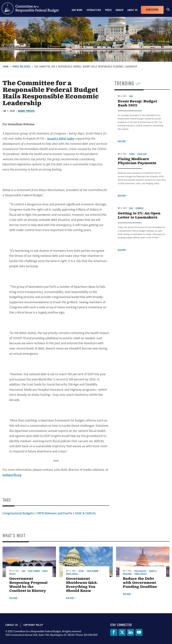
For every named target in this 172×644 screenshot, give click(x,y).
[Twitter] (122, 632)
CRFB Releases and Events (54, 513)
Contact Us (12, 625)
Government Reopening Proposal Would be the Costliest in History (28, 585)
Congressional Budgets (18, 513)
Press (108, 10)
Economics (140, 208)
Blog (131, 96)
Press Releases (21, 67)
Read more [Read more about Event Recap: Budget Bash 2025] (122, 141)
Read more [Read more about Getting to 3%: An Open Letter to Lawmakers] (122, 250)
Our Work (77, 10)
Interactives (94, 10)
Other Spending (34, 571)
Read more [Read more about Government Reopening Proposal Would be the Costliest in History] (13, 598)
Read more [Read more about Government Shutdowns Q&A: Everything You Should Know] (70, 598)
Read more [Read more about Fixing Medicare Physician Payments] (122, 196)
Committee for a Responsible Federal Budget (30, 8)
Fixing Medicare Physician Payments (137, 161)
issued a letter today (61, 139)
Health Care (142, 154)
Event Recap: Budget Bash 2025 (137, 104)
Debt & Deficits (85, 513)
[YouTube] (139, 632)
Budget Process (26, 111)
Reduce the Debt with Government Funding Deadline (140, 583)
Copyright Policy (33, 625)
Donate (120, 10)
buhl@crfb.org (12, 475)
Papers (132, 154)
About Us (133, 10)
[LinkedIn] (131, 632)
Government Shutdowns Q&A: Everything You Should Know (82, 585)
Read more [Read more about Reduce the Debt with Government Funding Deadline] (127, 594)
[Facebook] (114, 632)
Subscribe (152, 10)
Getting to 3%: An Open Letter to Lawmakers (139, 216)
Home (6, 67)
